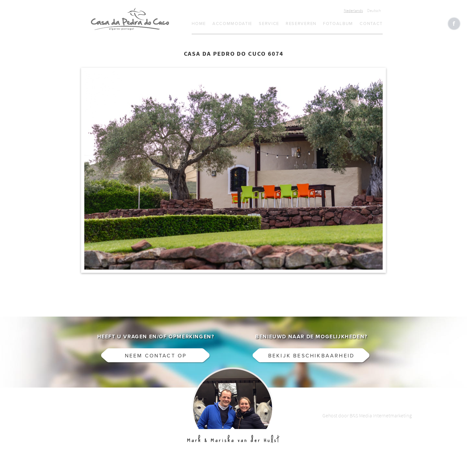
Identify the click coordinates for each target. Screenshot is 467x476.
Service (269, 24)
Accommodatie (232, 24)
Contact (371, 24)
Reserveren (301, 24)
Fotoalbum (338, 24)
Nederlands (353, 11)
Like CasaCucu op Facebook (454, 24)
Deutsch (374, 11)
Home (199, 24)
